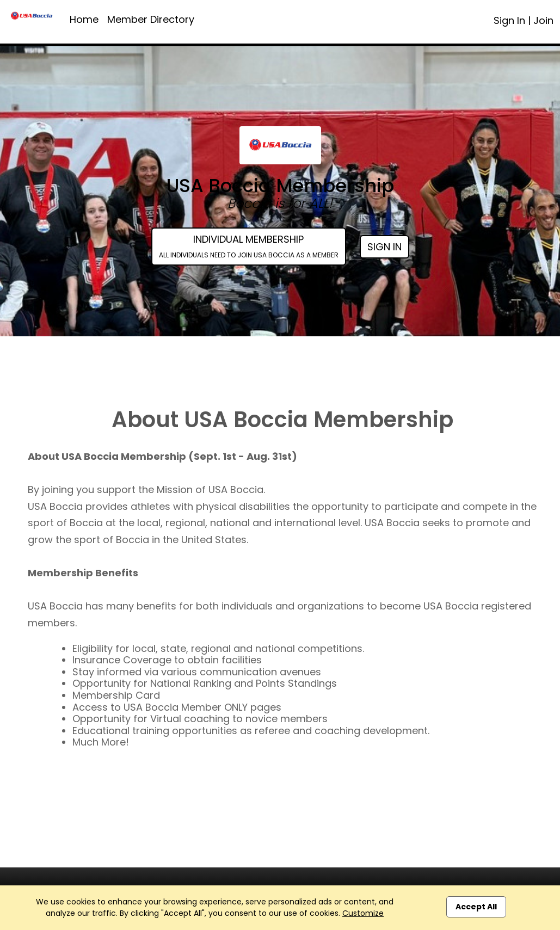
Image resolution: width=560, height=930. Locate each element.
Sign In (509, 20)
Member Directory (151, 19)
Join (543, 20)
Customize (363, 913)
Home (84, 19)
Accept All (476, 907)
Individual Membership (249, 246)
